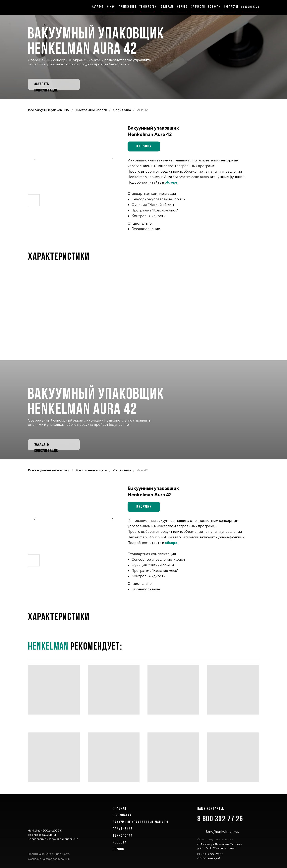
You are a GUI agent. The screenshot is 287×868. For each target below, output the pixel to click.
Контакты (231, 7)
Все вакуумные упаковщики (49, 110)
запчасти (198, 7)
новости (214, 7)
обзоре (171, 182)
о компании (122, 815)
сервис (182, 7)
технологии (148, 7)
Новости (120, 843)
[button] (54, 84)
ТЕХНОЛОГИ (122, 836)
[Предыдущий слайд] (35, 159)
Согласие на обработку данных (49, 859)
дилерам (167, 7)
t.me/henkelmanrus (222, 831)
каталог (98, 7)
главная (120, 809)
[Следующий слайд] (113, 159)
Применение (123, 829)
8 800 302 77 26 (220, 819)
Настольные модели (91, 110)
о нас (111, 7)
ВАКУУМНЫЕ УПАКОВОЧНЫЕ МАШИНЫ (141, 822)
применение (128, 7)
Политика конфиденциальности (49, 854)
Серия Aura (122, 110)
